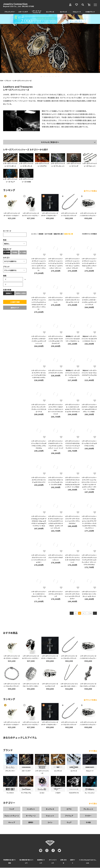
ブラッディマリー (10, 12)
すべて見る (93, 751)
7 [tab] (59, 77)
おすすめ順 (49, 234)
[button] (72, 614)
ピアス (69, 809)
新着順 (41, 234)
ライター (88, 816)
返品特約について (41, 862)
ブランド (8, 81)
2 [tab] (44, 77)
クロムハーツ (77, 12)
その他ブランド (90, 12)
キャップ (12, 823)
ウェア (69, 823)
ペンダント (31, 809)
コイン (50, 823)
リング (12, 809)
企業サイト (73, 862)
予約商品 (15, 253)
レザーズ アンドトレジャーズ (37, 12)
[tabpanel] (50, 48)
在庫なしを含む (21, 294)
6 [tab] (56, 77)
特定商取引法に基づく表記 (10, 862)
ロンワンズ (63, 12)
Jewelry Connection (15, 4)
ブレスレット (88, 809)
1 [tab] (41, 77)
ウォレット (50, 816)
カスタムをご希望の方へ (50, 142)
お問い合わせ (63, 862)
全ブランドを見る (90, 191)
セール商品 (23, 253)
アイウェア (69, 816)
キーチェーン (31, 816)
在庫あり (9, 294)
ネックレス (50, 809)
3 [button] (83, 614)
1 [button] (76, 614)
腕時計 (31, 823)
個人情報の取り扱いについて (26, 862)
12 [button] (91, 614)
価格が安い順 (58, 234)
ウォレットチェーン (12, 816)
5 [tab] (53, 77)
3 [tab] (47, 77)
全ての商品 (7, 253)
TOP (2, 81)
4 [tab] (50, 77)
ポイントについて (53, 862)
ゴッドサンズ (50, 12)
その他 (88, 823)
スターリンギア (23, 12)
